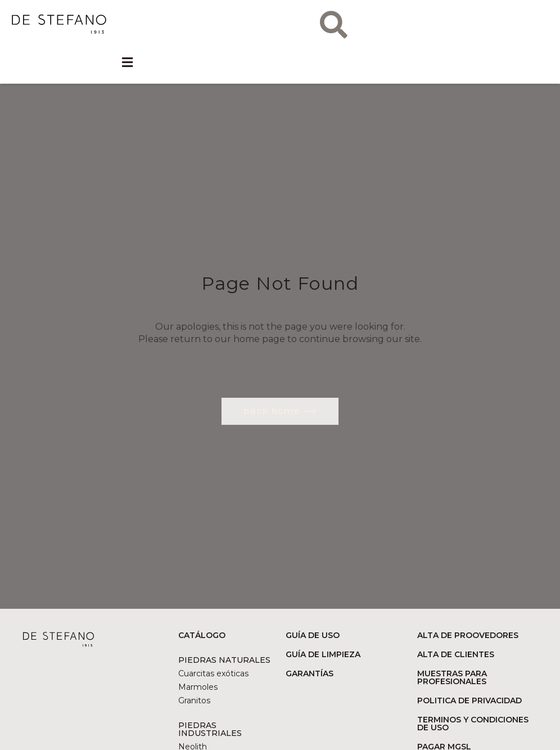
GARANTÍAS (310, 673)
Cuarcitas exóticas (213, 673)
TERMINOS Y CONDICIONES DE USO (473, 724)
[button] (127, 63)
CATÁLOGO (202, 635)
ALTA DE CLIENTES (456, 654)
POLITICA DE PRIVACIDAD (469, 700)
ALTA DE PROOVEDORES (468, 635)
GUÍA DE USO (313, 635)
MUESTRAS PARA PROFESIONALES (452, 677)
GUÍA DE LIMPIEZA (323, 654)
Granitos (194, 700)
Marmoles (198, 687)
